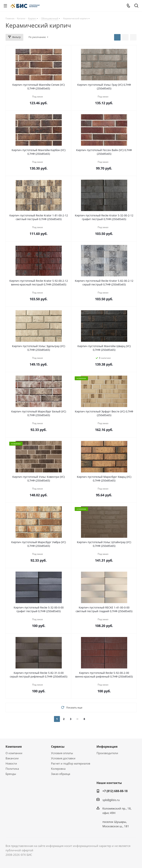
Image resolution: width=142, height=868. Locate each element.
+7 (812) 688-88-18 (115, 791)
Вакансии (12, 758)
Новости (11, 763)
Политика (12, 769)
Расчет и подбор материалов (71, 763)
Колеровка (58, 769)
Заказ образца (61, 774)
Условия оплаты (62, 753)
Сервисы (58, 747)
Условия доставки (63, 758)
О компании (14, 753)
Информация (107, 747)
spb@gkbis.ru (111, 800)
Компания (14, 747)
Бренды (11, 774)
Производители (107, 753)
